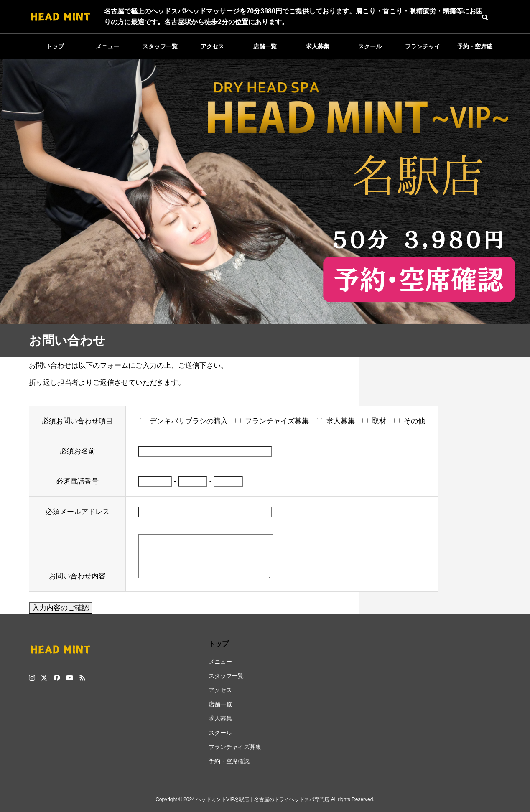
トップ (55, 46)
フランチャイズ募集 (423, 51)
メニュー (107, 46)
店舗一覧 (265, 46)
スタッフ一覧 (160, 46)
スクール (370, 46)
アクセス (212, 46)
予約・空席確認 (475, 51)
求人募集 (318, 46)
